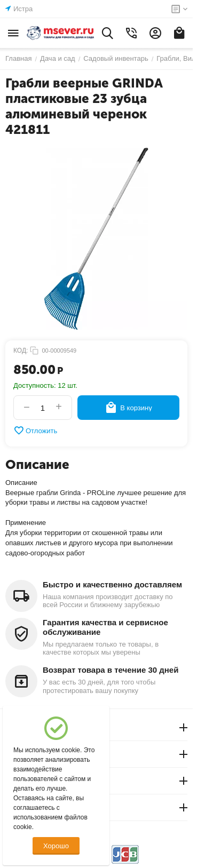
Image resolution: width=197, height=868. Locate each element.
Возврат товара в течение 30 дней (111, 670)
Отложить (35, 431)
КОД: (21, 351)
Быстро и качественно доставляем (112, 584)
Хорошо (56, 846)
